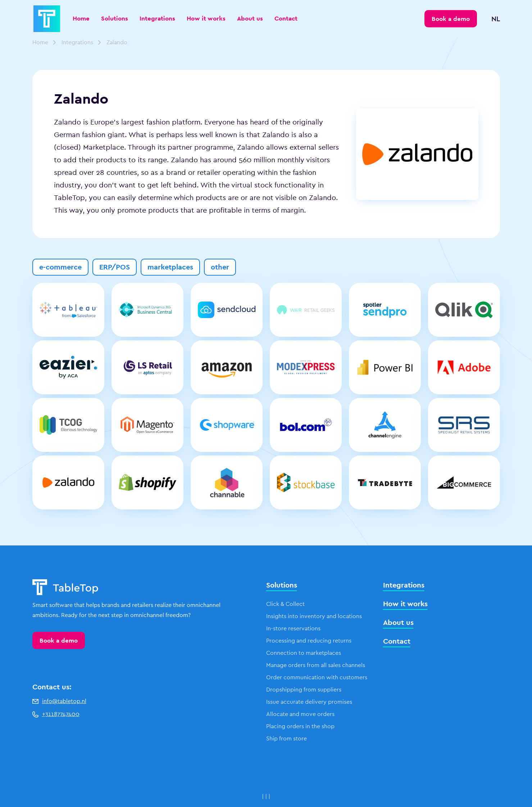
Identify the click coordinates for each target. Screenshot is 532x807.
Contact (286, 18)
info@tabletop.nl (59, 701)
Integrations (157, 18)
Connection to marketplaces (304, 653)
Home (81, 18)
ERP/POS (115, 267)
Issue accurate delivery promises (309, 702)
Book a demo (59, 640)
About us (250, 18)
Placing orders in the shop (300, 726)
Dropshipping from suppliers (304, 690)
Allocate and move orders (300, 714)
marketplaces (170, 267)
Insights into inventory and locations (314, 616)
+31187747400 (56, 714)
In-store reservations (293, 628)
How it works (206, 18)
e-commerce (60, 267)
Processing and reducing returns (309, 641)
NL (496, 19)
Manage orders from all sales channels (316, 665)
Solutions (115, 18)
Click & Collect (285, 604)
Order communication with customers (317, 677)
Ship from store (287, 738)
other (220, 267)
